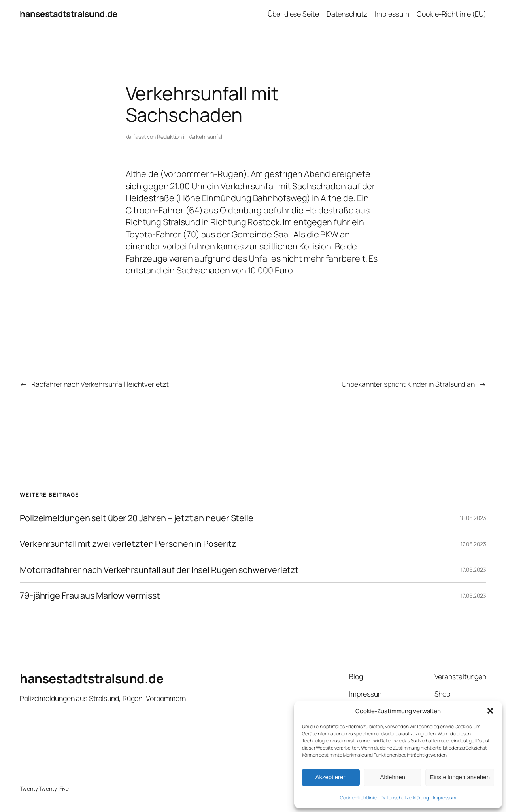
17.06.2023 (473, 544)
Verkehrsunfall (206, 137)
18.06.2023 (473, 518)
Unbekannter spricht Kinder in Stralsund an (408, 384)
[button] (490, 711)
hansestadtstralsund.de (68, 14)
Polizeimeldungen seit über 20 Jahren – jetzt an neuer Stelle (137, 518)
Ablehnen (392, 777)
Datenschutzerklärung (405, 798)
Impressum (445, 798)
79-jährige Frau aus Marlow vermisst (90, 595)
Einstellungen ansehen (460, 777)
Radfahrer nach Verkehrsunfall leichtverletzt (100, 384)
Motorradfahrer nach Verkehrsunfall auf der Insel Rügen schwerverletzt (159, 570)
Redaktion (169, 137)
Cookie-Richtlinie (358, 798)
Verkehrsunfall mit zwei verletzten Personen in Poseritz (128, 544)
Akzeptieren (331, 777)
